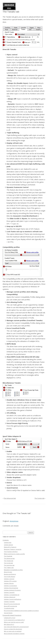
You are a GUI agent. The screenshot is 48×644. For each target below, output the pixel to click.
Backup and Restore (10, 574)
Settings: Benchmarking (11, 588)
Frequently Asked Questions (12, 615)
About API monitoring (10, 606)
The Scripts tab (39, 498)
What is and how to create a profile (14, 554)
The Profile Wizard (10, 577)
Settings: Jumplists (9, 602)
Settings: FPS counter (10, 581)
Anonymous (14, 521)
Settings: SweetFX (9, 592)
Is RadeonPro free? (10, 618)
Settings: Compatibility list (12, 595)
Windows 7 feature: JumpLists (13, 549)
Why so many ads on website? (13, 631)
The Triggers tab (9, 568)
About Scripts (8, 572)
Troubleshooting (9, 608)
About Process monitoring (12, 604)
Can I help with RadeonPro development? (16, 627)
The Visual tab (8, 556)
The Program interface (11, 552)
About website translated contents (14, 634)
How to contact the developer (13, 629)
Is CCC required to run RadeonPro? (14, 620)
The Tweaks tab (9, 561)
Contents (6, 540)
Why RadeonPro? (9, 624)
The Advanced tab (10, 498)
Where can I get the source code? (14, 622)
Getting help (8, 542)
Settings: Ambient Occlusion (12, 590)
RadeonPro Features (10, 547)
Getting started (8, 545)
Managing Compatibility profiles (13, 570)
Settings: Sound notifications (13, 599)
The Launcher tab (9, 565)
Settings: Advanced (10, 597)
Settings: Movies (9, 583)
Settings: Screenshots (10, 586)
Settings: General (9, 579)
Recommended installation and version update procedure (21, 611)
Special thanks (8, 613)
